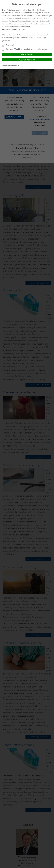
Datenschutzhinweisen (21, 27)
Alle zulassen (27, 54)
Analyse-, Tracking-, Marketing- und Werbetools (25, 49)
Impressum (16, 66)
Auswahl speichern (27, 60)
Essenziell (8, 45)
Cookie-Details (7, 66)
